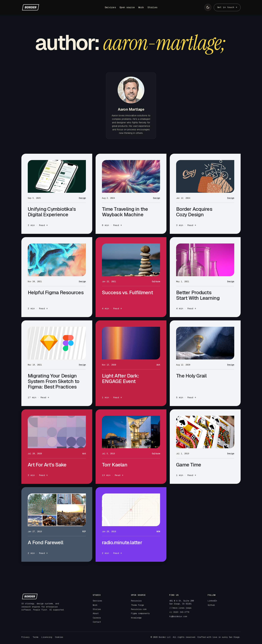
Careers (97, 618)
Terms (36, 637)
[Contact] (227, 7)
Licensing (47, 637)
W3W (158, 532)
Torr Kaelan (115, 465)
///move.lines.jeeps (180, 608)
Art (158, 365)
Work (141, 7)
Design (82, 198)
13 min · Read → (113, 475)
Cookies (59, 637)
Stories (152, 7)
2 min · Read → (38, 308)
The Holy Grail (191, 376)
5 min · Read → (186, 397)
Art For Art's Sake (47, 465)
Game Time (189, 465)
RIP (84, 532)
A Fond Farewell (45, 542)
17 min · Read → (38, 397)
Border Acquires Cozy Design (194, 212)
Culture (156, 282)
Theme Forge (137, 605)
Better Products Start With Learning (198, 295)
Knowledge (136, 618)
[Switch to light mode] (208, 7)
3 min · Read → (38, 225)
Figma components (140, 613)
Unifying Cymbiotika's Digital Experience (52, 212)
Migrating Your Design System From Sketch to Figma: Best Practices (53, 381)
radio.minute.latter (122, 542)
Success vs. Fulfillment (127, 292)
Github (211, 605)
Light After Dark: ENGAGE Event (120, 378)
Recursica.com (139, 609)
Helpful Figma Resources (56, 292)
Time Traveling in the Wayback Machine (125, 212)
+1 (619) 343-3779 (179, 612)
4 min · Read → (112, 308)
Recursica (136, 601)
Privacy (25, 637)
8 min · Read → (112, 225)
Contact (97, 622)
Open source (127, 7)
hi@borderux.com (178, 616)
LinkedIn (212, 601)
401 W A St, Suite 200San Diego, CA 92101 (182, 602)
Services (110, 7)
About (96, 613)
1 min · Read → (112, 397)
